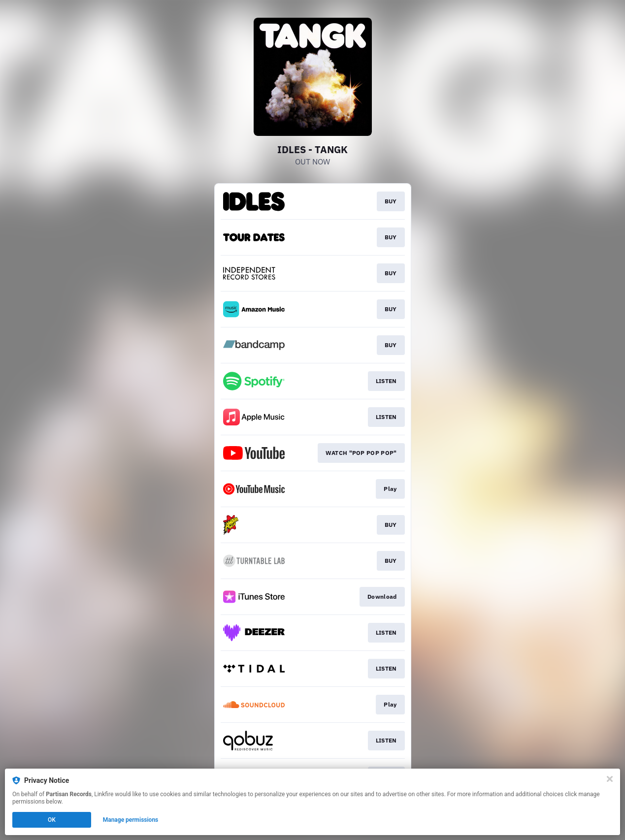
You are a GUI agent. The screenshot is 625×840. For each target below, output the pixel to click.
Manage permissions (131, 820)
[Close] (610, 779)
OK (52, 820)
